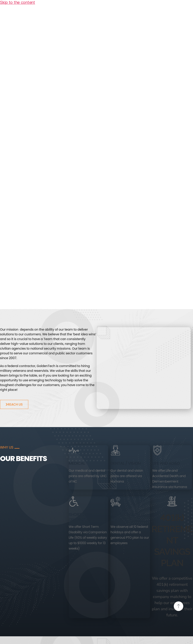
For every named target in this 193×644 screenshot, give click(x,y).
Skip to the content (18, 2)
